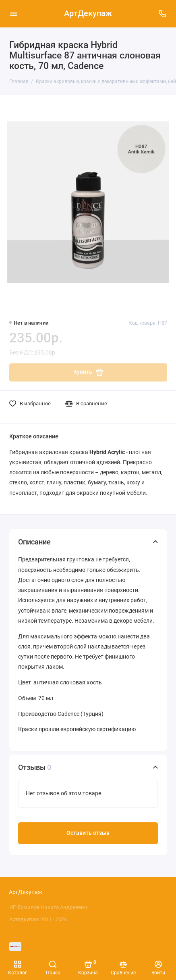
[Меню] (14, 14)
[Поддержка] (163, 14)
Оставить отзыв (88, 833)
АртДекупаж (88, 14)
